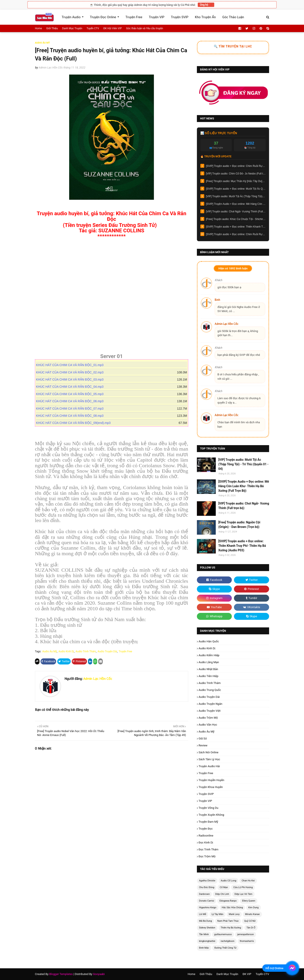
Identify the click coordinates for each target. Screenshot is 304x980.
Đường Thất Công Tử (225, 948)
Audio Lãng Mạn (209, 662)
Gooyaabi (99, 974)
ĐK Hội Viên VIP (113, 28)
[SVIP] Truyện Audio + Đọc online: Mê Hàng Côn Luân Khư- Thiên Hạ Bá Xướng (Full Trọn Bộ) (236, 204)
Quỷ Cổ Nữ (250, 921)
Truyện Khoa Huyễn (211, 787)
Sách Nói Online (209, 752)
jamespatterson (246, 934)
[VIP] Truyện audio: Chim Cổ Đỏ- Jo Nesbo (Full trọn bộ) (236, 174)
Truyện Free (125, 651)
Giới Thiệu (52, 28)
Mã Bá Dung (205, 921)
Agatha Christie (207, 881)
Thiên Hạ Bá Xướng (231, 928)
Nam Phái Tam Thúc (228, 921)
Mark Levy (234, 914)
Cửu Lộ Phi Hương (243, 887)
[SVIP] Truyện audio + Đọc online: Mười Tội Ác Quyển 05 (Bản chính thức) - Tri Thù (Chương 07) (236, 189)
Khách (218, 280)
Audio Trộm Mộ (208, 718)
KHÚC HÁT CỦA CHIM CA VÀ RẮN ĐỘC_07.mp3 (72, 409)
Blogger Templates (61, 974)
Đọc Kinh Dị (206, 842)
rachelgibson (228, 941)
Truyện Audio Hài (209, 766)
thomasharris (247, 941)
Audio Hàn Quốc (209, 641)
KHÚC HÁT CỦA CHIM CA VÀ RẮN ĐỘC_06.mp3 (72, 401)
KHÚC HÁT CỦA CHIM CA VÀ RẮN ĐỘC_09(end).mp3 (74, 423)
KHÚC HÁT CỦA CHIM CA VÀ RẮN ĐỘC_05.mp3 (72, 394)
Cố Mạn (224, 887)
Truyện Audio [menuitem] (71, 17)
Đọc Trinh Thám (208, 849)
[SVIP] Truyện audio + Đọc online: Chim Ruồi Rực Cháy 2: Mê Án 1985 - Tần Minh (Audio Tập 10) (236, 234)
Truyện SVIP (206, 794)
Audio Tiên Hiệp (208, 676)
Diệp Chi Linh (222, 894)
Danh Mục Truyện (72, 28)
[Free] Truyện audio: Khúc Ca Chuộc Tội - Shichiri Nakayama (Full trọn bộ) (236, 219)
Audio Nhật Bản (208, 669)
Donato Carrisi (207, 901)
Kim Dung (253, 908)
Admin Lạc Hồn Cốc (51, 68)
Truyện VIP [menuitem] (157, 17)
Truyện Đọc (206, 829)
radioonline (206, 836)
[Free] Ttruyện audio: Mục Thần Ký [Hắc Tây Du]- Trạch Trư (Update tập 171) (236, 181)
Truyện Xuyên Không (211, 815)
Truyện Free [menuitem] (134, 17)
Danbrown (204, 894)
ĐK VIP (247, 974)
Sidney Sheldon (207, 928)
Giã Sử (203, 738)
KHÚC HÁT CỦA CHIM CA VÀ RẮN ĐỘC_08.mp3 (72, 416)
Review (203, 745)
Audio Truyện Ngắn (211, 704)
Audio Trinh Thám (86, 651)
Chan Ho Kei (248, 881)
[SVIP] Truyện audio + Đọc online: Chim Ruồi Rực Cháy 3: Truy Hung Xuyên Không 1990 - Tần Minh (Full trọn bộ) (236, 166)
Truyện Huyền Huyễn (212, 780)
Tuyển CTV (93, 28)
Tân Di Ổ (251, 928)
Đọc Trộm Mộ (207, 856)
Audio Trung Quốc (210, 690)
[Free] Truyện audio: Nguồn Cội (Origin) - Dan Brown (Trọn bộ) (239, 525)
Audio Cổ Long (229, 881)
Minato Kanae (252, 914)
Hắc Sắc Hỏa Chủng (232, 908)
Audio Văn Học (208, 725)
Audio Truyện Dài (107, 651)
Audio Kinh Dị (66, 651)
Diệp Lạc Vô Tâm (243, 894)
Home (38, 28)
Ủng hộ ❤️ (206, 5)
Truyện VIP (205, 801)
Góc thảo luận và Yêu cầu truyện (145, 28)
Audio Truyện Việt (210, 711)
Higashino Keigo (208, 908)
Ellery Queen (249, 901)
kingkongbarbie (207, 941)
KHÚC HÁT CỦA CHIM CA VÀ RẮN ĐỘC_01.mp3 (72, 365)
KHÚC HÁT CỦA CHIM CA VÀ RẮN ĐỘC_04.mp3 (72, 387)
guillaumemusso (223, 934)
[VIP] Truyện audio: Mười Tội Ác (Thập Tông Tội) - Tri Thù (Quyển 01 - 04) (236, 196)
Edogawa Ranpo (228, 901)
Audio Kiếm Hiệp (209, 655)
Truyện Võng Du (208, 808)
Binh (217, 300)
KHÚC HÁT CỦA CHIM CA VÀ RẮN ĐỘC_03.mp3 (72, 379)
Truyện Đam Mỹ (208, 822)
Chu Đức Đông (207, 887)
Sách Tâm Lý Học (209, 759)
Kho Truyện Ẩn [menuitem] (205, 17)
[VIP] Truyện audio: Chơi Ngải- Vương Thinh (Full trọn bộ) (236, 212)
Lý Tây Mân (217, 914)
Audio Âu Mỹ (50, 651)
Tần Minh (204, 934)
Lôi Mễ (203, 914)
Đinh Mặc (204, 948)
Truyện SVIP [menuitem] (180, 17)
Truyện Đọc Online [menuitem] (103, 17)
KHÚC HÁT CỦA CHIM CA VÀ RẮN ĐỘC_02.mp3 (72, 372)
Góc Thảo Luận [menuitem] (233, 17)
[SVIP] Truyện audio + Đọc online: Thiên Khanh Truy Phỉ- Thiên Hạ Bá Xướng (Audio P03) (236, 227)
